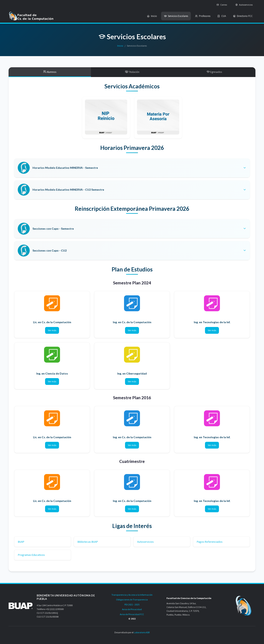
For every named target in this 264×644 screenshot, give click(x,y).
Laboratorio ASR (142, 632)
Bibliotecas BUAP (88, 542)
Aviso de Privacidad (132, 609)
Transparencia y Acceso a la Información (132, 595)
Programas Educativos (31, 555)
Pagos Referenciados (210, 542)
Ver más (52, 331)
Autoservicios (145, 542)
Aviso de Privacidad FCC (132, 614)
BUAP (21, 542)
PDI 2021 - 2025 (132, 604)
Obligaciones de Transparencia (132, 600)
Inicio (120, 46)
